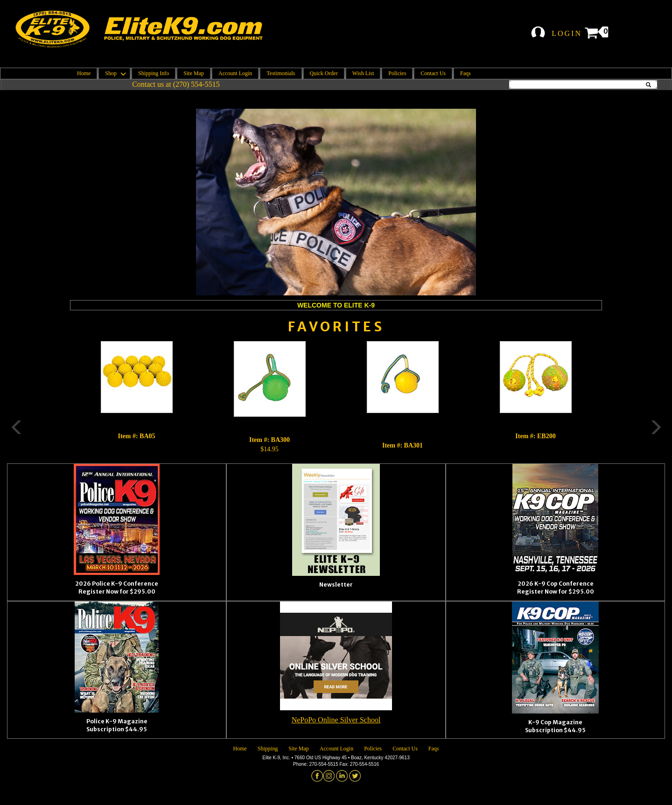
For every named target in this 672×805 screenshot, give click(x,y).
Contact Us (433, 73)
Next (616, 398)
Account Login (235, 73)
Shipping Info (154, 73)
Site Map (194, 73)
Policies (397, 73)
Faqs (465, 73)
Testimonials (281, 73)
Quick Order (324, 73)
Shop (114, 73)
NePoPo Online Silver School (336, 720)
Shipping (268, 749)
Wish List (363, 73)
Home (84, 73)
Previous (56, 398)
